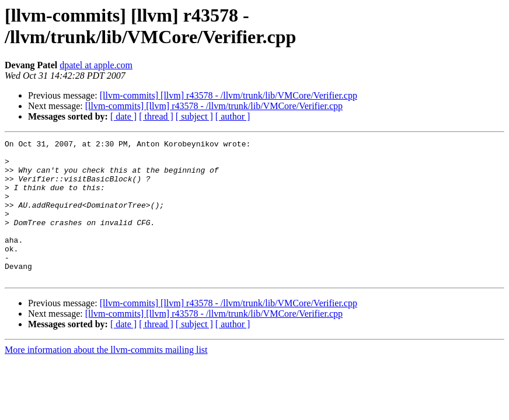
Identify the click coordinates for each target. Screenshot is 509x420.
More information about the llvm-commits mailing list (106, 378)
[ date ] (123, 116)
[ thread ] (156, 116)
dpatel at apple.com (96, 65)
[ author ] (233, 116)
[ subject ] (194, 116)
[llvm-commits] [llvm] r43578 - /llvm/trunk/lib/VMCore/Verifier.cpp (229, 95)
